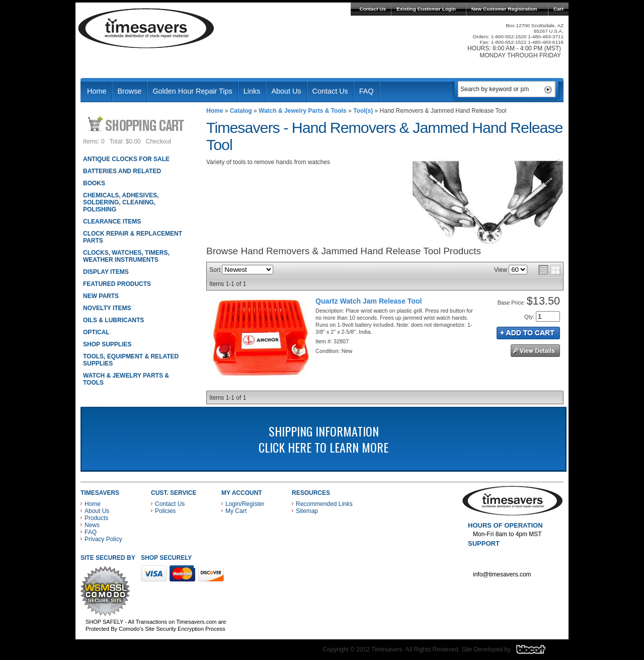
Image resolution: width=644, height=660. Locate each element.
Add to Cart (528, 333)
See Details (535, 351)
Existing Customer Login (426, 9)
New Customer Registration (504, 9)
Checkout (159, 141)
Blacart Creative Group (537, 652)
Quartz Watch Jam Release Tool (369, 301)
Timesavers (146, 28)
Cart (558, 9)
